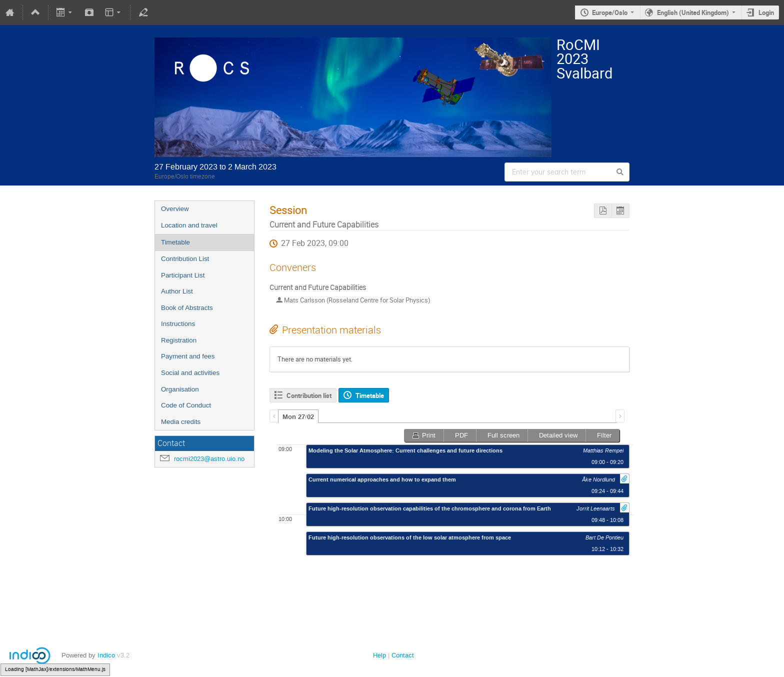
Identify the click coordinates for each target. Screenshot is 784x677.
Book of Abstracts (187, 308)
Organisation (180, 389)
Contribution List (185, 259)
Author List (177, 291)
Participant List (183, 275)
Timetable (175, 242)
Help (379, 655)
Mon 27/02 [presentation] (298, 417)
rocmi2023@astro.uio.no (209, 459)
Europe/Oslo (610, 12)
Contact (403, 655)
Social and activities (190, 373)
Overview (175, 209)
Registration (179, 340)
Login (766, 12)
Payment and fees (188, 356)
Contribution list (309, 395)
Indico (106, 655)
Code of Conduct (186, 405)
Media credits (181, 422)
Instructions (178, 324)
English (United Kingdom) (693, 12)
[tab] (298, 416)
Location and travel (189, 225)
